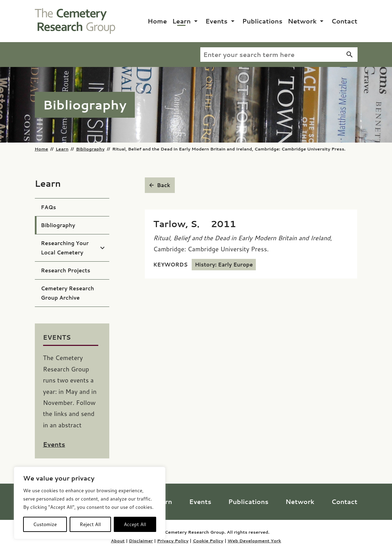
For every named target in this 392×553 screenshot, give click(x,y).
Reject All (90, 524)
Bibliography (90, 149)
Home (157, 21)
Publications (263, 21)
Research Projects (66, 270)
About (118, 541)
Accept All (135, 524)
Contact (344, 21)
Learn (182, 21)
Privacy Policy (173, 541)
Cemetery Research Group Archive (68, 293)
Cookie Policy (208, 541)
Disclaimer (141, 541)
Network (302, 21)
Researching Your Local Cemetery (65, 248)
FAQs (49, 207)
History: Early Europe (224, 265)
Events (217, 21)
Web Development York (254, 541)
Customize (45, 524)
